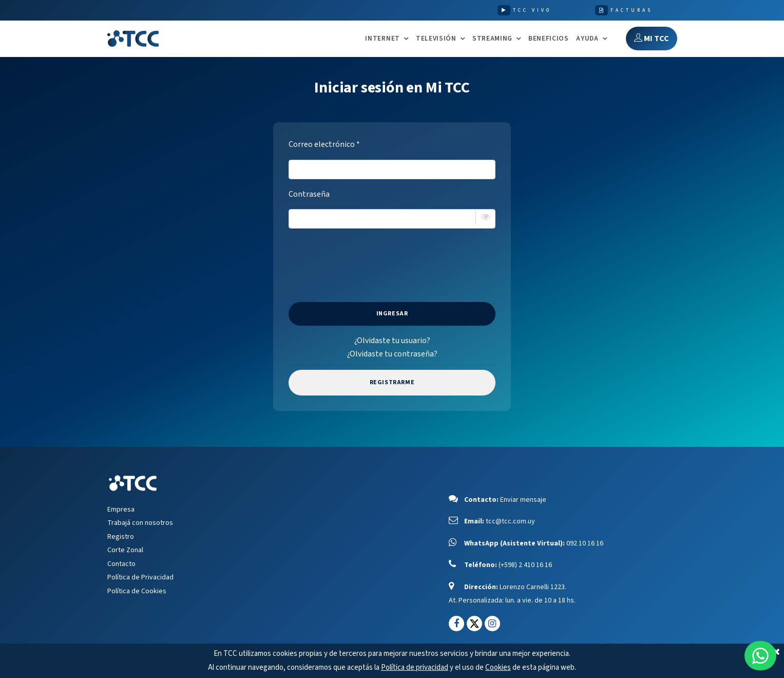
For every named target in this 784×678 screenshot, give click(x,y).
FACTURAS (632, 10)
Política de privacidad (415, 667)
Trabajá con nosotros (140, 523)
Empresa (121, 510)
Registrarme (392, 382)
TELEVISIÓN (436, 39)
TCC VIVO (532, 10)
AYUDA (587, 39)
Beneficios (549, 38)
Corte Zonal (125, 550)
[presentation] (392, 257)
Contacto (121, 564)
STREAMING (492, 39)
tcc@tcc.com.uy (510, 521)
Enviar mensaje (523, 500)
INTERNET (382, 39)
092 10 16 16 (585, 543)
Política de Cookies (137, 591)
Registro (121, 537)
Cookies (498, 667)
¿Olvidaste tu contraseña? (392, 354)
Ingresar (392, 314)
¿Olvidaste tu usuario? (392, 341)
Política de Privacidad (140, 577)
